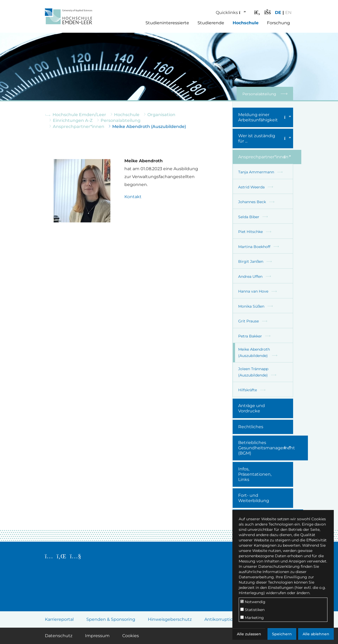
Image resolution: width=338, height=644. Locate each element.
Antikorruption (220, 619)
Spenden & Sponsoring (111, 619)
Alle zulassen (249, 634)
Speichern (282, 634)
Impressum (97, 636)
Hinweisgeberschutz (170, 619)
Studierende (211, 23)
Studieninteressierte (167, 23)
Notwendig (253, 602)
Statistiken (252, 610)
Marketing (252, 618)
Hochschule (246, 23)
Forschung (278, 23)
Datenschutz (59, 636)
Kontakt (133, 197)
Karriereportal (59, 619)
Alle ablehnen (316, 634)
